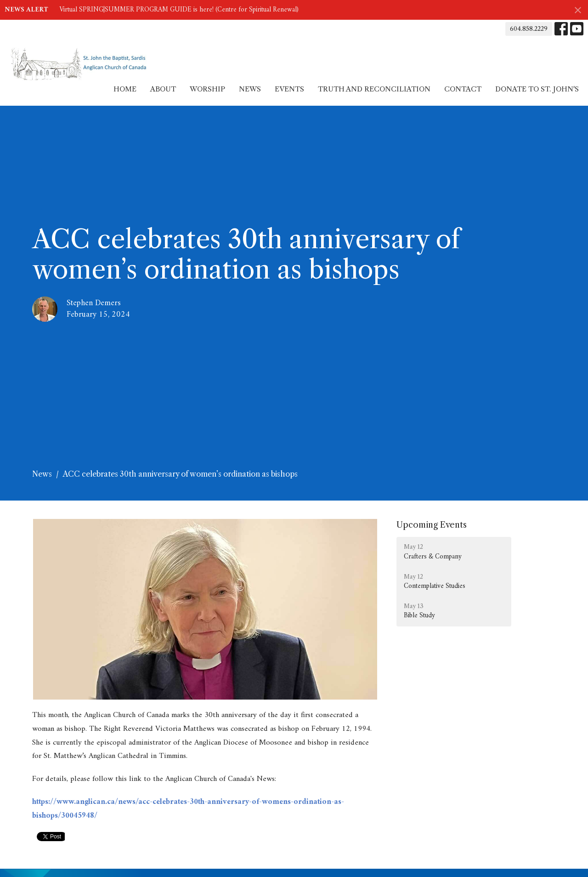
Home (125, 89)
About (163, 89)
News (250, 89)
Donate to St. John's (537, 89)
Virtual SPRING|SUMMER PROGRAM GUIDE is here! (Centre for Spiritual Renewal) (179, 10)
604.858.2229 (529, 28)
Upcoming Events (432, 525)
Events (289, 89)
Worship (207, 89)
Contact (463, 89)
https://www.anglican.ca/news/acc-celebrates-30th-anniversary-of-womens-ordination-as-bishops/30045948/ (188, 809)
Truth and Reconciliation (374, 89)
